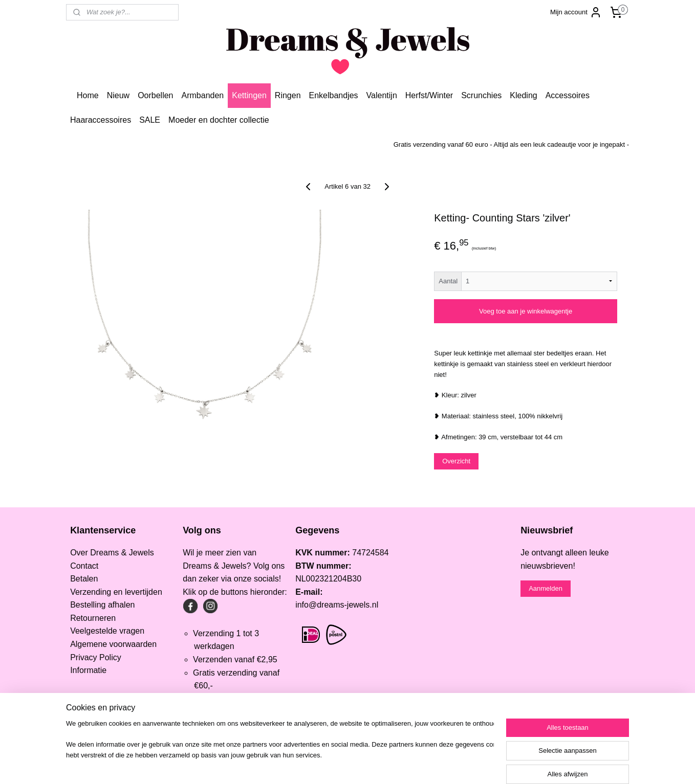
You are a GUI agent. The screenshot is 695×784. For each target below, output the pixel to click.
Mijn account (576, 12)
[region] (280, 751)
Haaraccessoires (101, 120)
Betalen (84, 579)
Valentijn (382, 95)
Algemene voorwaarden (113, 644)
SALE (150, 120)
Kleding (523, 95)
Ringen (288, 95)
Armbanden (203, 95)
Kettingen (249, 95)
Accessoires (568, 95)
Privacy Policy (96, 657)
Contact (84, 566)
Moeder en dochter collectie (219, 120)
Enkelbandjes (334, 95)
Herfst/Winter (429, 95)
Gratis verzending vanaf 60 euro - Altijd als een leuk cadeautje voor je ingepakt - (511, 144)
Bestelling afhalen (102, 605)
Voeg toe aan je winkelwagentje (526, 311)
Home (88, 95)
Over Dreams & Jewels (112, 553)
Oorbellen (155, 95)
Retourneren (93, 618)
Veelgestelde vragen (107, 631)
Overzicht (456, 461)
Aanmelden (546, 588)
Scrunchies (481, 95)
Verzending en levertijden (116, 592)
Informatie (88, 670)
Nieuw (118, 95)
